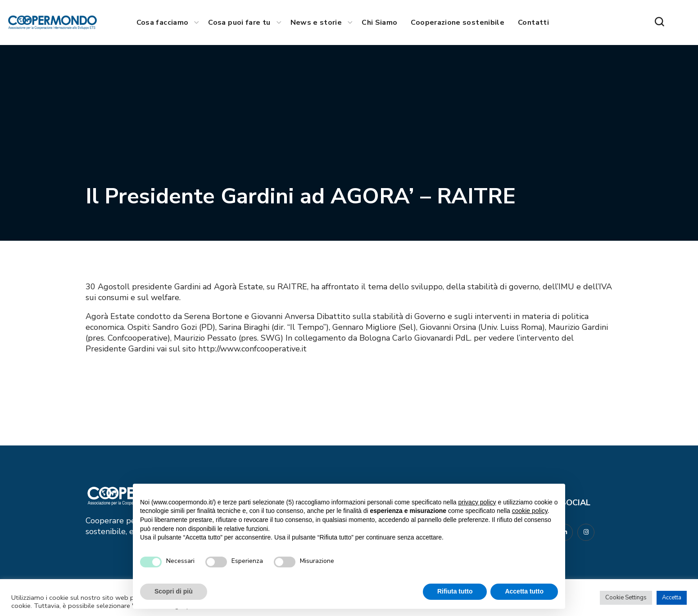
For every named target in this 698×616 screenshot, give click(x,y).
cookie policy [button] (530, 511)
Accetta (672, 598)
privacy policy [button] (477, 502)
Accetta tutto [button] (524, 591)
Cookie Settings (626, 598)
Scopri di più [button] (174, 591)
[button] (659, 22)
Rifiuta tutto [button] (455, 591)
